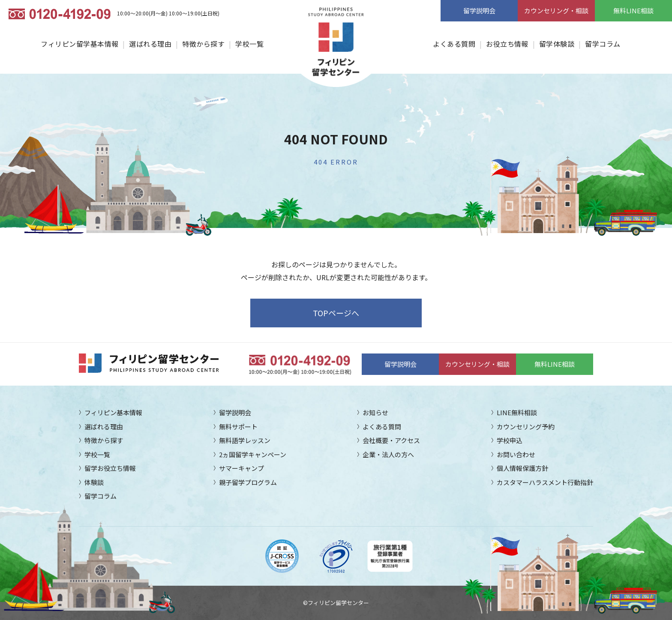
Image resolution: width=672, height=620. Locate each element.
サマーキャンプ (241, 468)
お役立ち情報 (507, 44)
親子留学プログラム (248, 482)
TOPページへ (336, 313)
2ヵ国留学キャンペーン (253, 454)
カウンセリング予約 (526, 427)
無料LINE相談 (633, 10)
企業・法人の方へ (388, 454)
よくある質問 (454, 44)
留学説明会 (479, 10)
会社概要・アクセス (391, 440)
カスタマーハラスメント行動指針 (545, 482)
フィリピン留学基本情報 (79, 44)
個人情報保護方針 (522, 468)
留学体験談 (557, 44)
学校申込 (510, 440)
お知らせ (375, 412)
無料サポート (238, 427)
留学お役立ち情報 (110, 468)
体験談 (94, 482)
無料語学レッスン (245, 440)
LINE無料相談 (517, 412)
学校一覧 (249, 44)
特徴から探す (203, 44)
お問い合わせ (516, 454)
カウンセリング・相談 (556, 10)
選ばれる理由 (150, 44)
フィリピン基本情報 (113, 412)
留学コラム (603, 44)
